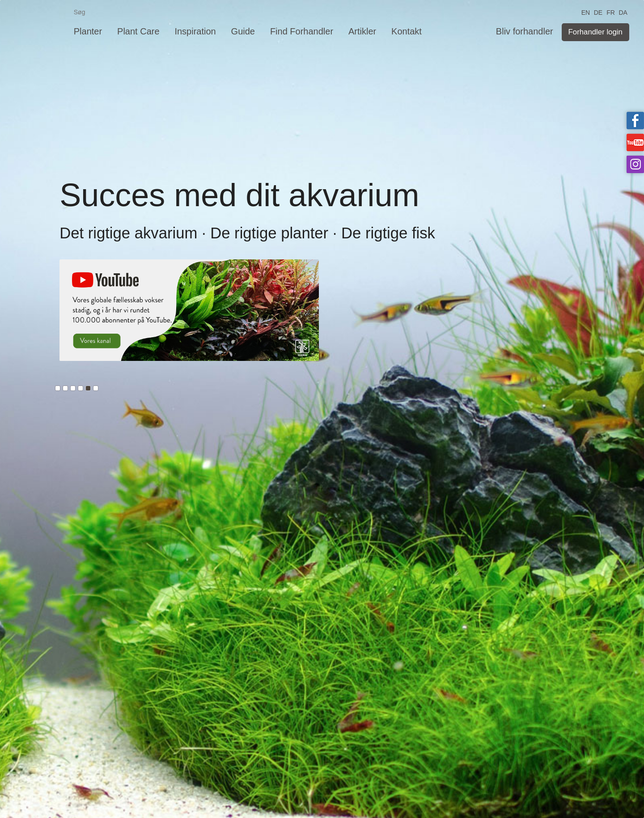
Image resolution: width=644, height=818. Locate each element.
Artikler (362, 31)
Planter (88, 31)
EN (586, 12)
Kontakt (407, 31)
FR (611, 12)
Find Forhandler (302, 31)
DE (598, 12)
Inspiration (195, 31)
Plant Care (138, 31)
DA (623, 12)
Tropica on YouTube (635, 142)
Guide (243, 31)
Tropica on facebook (635, 121)
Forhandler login (595, 32)
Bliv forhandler (525, 31)
